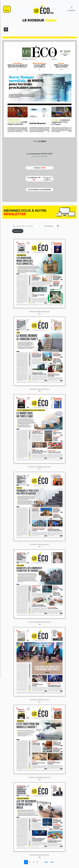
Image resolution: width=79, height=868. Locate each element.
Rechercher (18, 231)
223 (46, 862)
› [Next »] (57, 862)
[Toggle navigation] (6, 29)
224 (52, 862)
